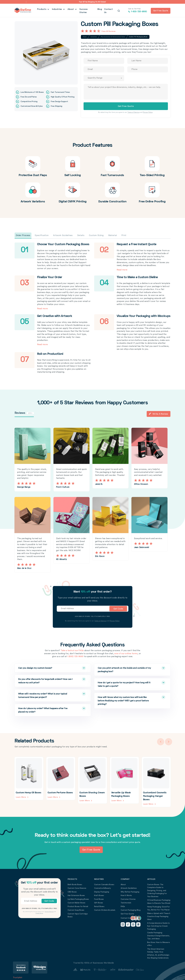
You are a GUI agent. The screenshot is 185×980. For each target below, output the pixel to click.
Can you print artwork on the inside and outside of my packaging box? (126, 669)
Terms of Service (133, 112)
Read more (122, 270)
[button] (26, 2)
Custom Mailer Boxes (77, 903)
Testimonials (126, 903)
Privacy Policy (148, 112)
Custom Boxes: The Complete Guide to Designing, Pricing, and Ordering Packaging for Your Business (157, 890)
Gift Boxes (99, 903)
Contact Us (110, 11)
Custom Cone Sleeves (77, 888)
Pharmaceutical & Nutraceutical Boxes (113, 37)
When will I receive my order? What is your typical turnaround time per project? (47, 695)
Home (85, 37)
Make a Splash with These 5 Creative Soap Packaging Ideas (159, 916)
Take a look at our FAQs (72, 651)
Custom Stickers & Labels (105, 910)
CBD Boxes (72, 892)
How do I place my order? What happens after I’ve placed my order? (47, 710)
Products (42, 11)
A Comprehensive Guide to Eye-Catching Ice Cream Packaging (159, 926)
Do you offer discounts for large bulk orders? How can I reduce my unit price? (47, 680)
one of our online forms (126, 653)
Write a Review (158, 414)
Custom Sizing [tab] (96, 235)
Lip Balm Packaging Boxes (78, 899)
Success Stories (87, 11)
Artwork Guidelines (129, 888)
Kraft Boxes (99, 895)
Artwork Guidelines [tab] (63, 235)
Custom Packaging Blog (131, 910)
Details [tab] (81, 235)
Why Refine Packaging (130, 892)
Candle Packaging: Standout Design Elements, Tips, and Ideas (159, 935)
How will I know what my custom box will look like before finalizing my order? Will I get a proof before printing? (126, 700)
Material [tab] (113, 235)
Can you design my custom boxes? (47, 668)
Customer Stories (128, 899)
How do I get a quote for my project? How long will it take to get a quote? (126, 684)
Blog (100, 11)
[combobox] (104, 78)
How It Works (126, 895)
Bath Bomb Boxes (75, 884)
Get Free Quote (127, 914)
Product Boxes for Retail (78, 906)
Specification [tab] (42, 235)
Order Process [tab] (23, 235)
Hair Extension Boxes (76, 895)
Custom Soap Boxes (76, 910)
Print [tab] (124, 235)
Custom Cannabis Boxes (104, 884)
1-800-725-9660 (137, 11)
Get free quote (161, 11)
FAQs (123, 906)
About (71, 11)
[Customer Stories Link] (109, 970)
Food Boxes (99, 899)
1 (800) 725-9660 (75, 657)
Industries (57, 11)
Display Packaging (102, 892)
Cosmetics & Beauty (103, 888)
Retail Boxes (99, 906)
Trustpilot (18, 977)
